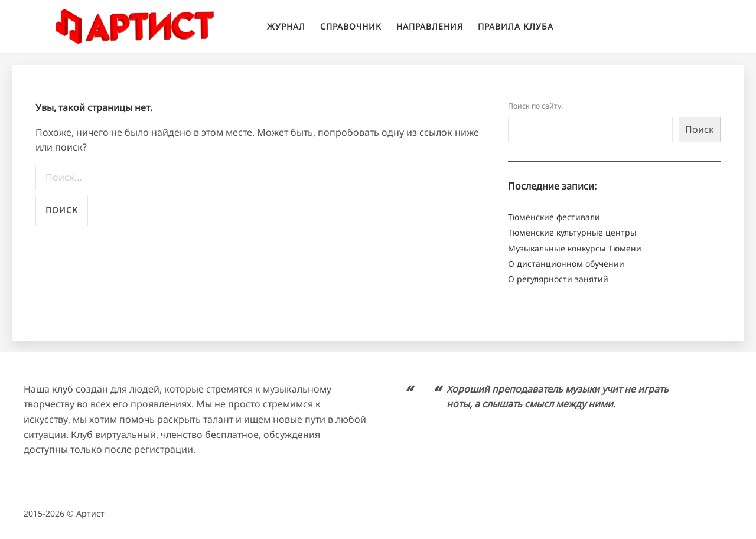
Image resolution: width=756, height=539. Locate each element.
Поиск (700, 129)
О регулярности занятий (558, 279)
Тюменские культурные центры (572, 232)
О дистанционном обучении (566, 264)
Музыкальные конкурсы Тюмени (575, 248)
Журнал (286, 26)
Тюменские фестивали (554, 217)
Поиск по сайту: (535, 106)
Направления (430, 26)
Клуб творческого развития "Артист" (135, 27)
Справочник (351, 26)
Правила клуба (516, 26)
